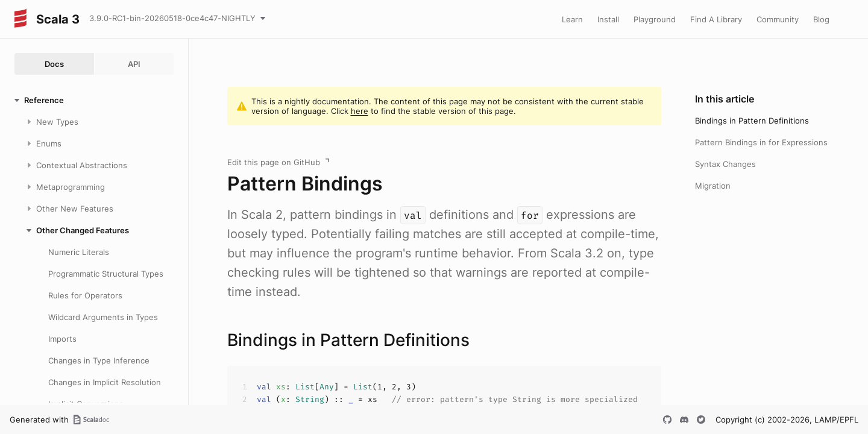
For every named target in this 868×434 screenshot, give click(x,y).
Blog (821, 19)
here (360, 111)
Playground (655, 19)
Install (608, 19)
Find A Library (716, 19)
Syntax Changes (725, 164)
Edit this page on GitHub (274, 162)
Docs (54, 64)
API (134, 64)
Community (778, 19)
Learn (572, 19)
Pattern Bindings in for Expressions (761, 142)
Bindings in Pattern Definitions (752, 121)
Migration (713, 186)
